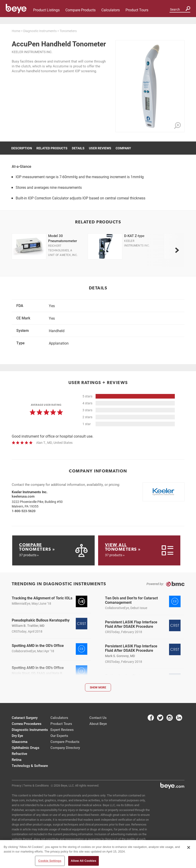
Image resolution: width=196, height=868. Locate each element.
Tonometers (68, 31)
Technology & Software (30, 766)
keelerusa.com (23, 496)
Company (123, 148)
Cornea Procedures (27, 724)
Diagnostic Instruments (40, 31)
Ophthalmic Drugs (26, 748)
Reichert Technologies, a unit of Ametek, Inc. (63, 250)
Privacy (16, 785)
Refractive (19, 754)
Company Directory (65, 748)
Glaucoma (20, 742)
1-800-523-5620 (24, 511)
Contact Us (98, 718)
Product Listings (46, 10)
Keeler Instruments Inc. (32, 52)
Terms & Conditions (36, 785)
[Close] (189, 847)
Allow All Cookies (83, 861)
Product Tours (137, 10)
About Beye (98, 724)
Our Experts (59, 736)
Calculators (111, 10)
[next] (177, 250)
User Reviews (100, 148)
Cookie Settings (50, 861)
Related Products (52, 148)
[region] (98, 854)
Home (16, 31)
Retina (17, 760)
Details (78, 148)
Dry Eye (17, 736)
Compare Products (80, 10)
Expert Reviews (62, 730)
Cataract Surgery (25, 718)
